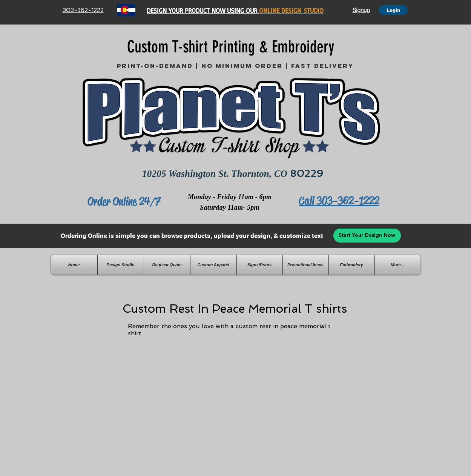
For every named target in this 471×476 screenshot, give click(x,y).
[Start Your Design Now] (367, 236)
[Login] (393, 10)
